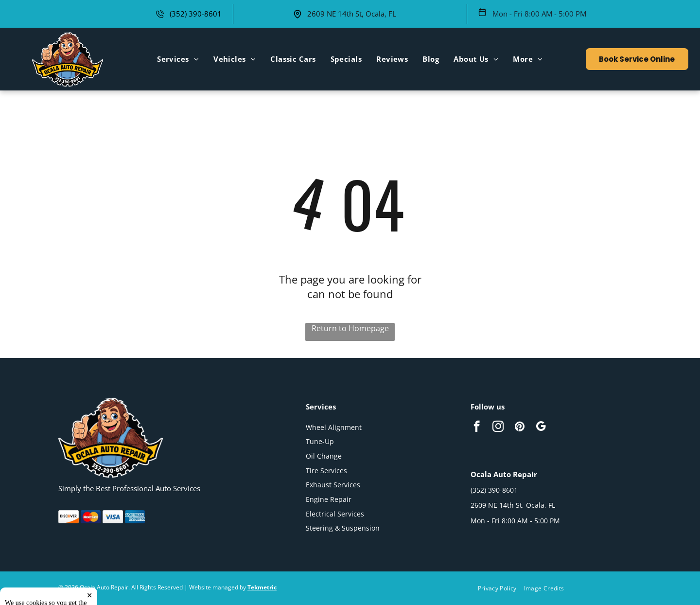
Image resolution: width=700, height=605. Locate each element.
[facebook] (477, 427)
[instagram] (498, 427)
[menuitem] (178, 59)
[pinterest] (519, 427)
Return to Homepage (350, 328)
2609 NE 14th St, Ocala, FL (352, 14)
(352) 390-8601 (196, 14)
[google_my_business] (541, 427)
